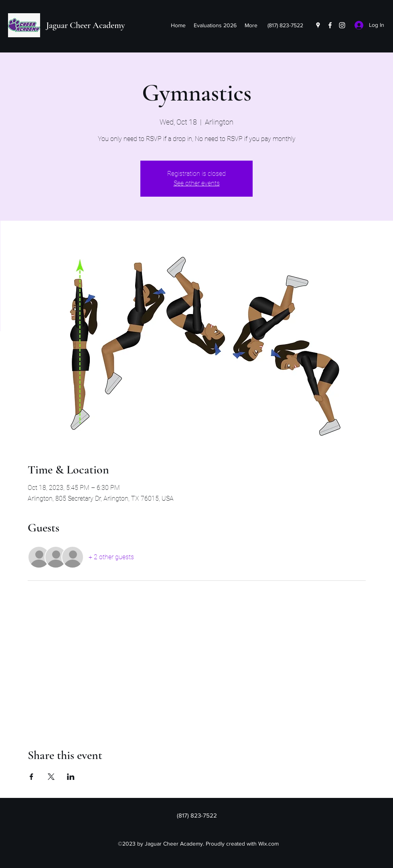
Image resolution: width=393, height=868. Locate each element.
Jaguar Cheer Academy (85, 25)
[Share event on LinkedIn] (71, 777)
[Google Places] (318, 25)
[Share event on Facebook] (31, 777)
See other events (197, 183)
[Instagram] (342, 25)
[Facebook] (330, 25)
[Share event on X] (51, 777)
